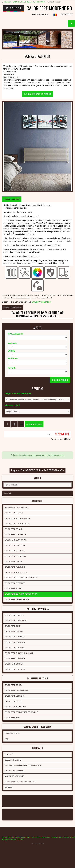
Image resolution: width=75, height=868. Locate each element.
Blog (6, 739)
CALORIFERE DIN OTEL (14, 615)
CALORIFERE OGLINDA (14, 664)
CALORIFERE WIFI (12, 718)
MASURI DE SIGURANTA (14, 776)
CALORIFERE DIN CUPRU (15, 648)
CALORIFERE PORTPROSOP (16, 572)
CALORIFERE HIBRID (13, 589)
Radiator (8, 2)
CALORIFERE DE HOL (13, 685)
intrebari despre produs (13, 307)
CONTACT (67, 14)
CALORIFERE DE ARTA (14, 513)
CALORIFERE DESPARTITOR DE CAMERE (21, 712)
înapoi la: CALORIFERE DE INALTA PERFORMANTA (37, 470)
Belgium (11, 837)
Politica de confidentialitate (15, 771)
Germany (31, 837)
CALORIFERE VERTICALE (15, 551)
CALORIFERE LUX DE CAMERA (17, 524)
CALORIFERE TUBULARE (15, 567)
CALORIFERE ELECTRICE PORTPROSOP (21, 578)
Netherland (46, 837)
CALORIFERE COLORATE (15, 659)
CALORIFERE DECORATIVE (16, 540)
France (24, 837)
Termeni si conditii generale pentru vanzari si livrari (23, 765)
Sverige (67, 837)
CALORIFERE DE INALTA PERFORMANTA (29, 2)
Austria (5, 837)
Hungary (38, 837)
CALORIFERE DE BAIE (14, 529)
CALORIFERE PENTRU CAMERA (18, 518)
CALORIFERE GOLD (13, 626)
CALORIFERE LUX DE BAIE (15, 535)
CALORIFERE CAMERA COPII (16, 691)
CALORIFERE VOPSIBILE (15, 696)
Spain (61, 837)
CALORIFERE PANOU (13, 562)
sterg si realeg (60, 380)
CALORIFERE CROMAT (14, 631)
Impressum (9, 787)
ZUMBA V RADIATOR (41, 302)
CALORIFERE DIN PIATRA (15, 637)
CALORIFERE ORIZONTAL (15, 545)
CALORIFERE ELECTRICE (15, 583)
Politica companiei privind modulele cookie (20, 782)
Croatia (18, 837)
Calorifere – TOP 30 (12, 733)
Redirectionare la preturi (37, 94)
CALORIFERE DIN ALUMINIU (16, 621)
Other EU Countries (17, 840)
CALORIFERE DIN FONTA (15, 642)
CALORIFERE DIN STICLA (15, 669)
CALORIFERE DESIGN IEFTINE (17, 600)
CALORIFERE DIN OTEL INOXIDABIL (19, 653)
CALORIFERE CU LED (13, 701)
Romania (54, 837)
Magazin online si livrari (13, 760)
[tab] (12, 199)
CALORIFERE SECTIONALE (16, 556)
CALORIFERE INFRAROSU (15, 707)
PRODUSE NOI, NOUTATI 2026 (17, 507)
